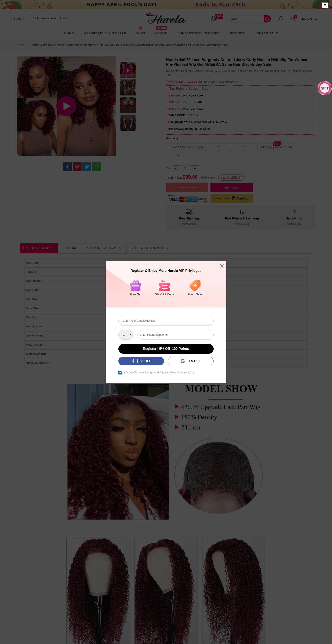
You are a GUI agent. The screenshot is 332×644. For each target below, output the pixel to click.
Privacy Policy (168, 373)
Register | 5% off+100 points (166, 349)
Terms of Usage (144, 373)
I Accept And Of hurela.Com (160, 373)
